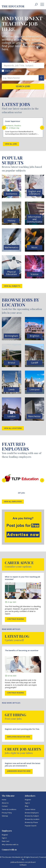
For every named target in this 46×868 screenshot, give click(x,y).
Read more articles (11, 629)
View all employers (13, 501)
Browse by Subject (32, 816)
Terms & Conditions (9, 809)
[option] (23, 128)
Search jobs (23, 86)
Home (4, 800)
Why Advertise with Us (10, 845)
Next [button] (42, 128)
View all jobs (11, 144)
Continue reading (16, 619)
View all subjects (12, 286)
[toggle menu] (42, 4)
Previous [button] (4, 128)
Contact (5, 806)
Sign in (27, 803)
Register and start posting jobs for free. (22, 729)
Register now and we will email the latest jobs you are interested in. (23, 765)
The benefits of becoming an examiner (22, 650)
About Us (5, 803)
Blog (26, 806)
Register (28, 800)
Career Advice (30, 809)
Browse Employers (32, 813)
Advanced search (23, 92)
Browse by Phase (31, 822)
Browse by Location (32, 819)
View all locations (13, 428)
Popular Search (31, 826)
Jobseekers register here (19, 771)
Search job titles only (13, 71)
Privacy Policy (7, 813)
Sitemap (5, 816)
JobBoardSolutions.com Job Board (23, 862)
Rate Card (6, 841)
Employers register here (19, 737)
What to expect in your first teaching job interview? (23, 578)
